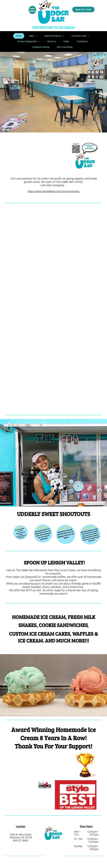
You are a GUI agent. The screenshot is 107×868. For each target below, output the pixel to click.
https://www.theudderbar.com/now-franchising (53, 191)
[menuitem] (20, 36)
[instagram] (56, 856)
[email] (53, 861)
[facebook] (50, 856)
